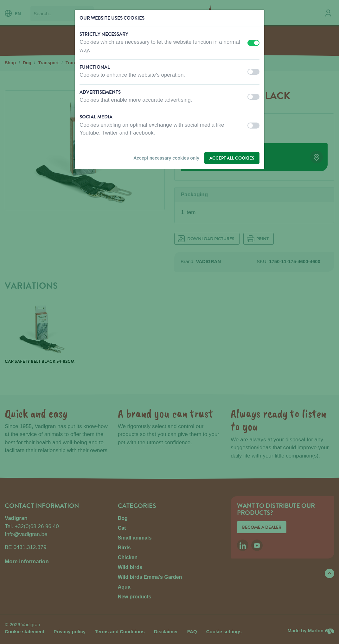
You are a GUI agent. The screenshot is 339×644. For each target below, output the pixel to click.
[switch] (253, 43)
